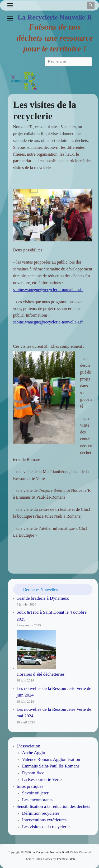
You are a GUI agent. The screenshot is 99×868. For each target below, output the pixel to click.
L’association (29, 746)
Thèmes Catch (66, 859)
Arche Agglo (34, 753)
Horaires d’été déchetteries (41, 674)
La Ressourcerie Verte (42, 779)
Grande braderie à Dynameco (43, 598)
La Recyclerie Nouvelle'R (55, 17)
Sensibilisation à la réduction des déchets (53, 806)
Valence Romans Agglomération (51, 759)
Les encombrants (37, 800)
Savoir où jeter (35, 793)
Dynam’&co (33, 773)
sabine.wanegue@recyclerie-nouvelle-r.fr (48, 290)
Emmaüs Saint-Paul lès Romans (51, 766)
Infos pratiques (30, 786)
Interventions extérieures (44, 820)
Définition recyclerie (41, 813)
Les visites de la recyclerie (46, 827)
